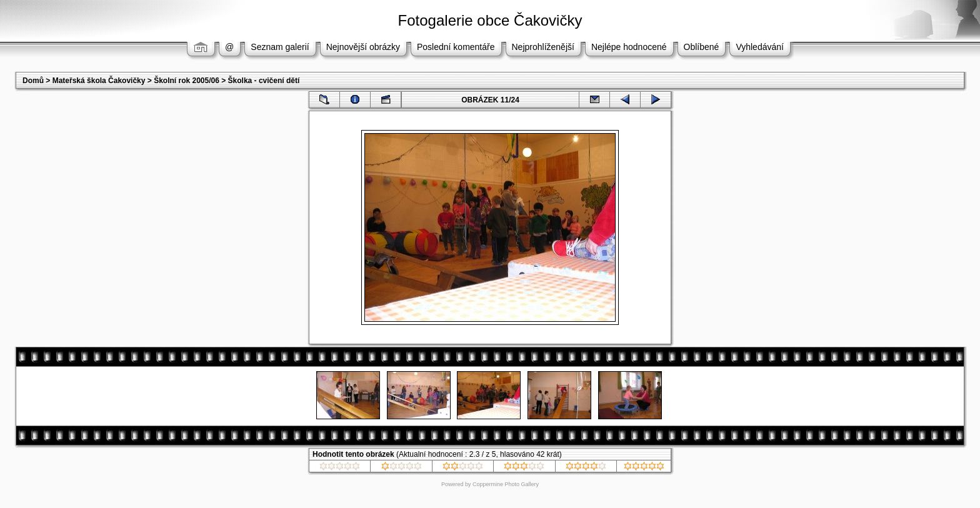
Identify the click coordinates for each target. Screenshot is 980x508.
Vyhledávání (760, 47)
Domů (33, 81)
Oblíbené (702, 47)
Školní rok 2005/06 (187, 81)
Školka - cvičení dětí (264, 81)
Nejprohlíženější (543, 47)
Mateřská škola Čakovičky (99, 81)
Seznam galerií (280, 47)
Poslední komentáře (456, 47)
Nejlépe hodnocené (629, 47)
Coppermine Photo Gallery (506, 484)
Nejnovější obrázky (363, 47)
